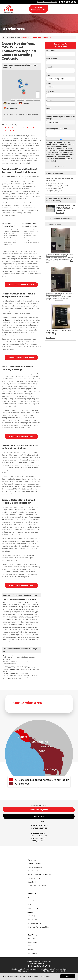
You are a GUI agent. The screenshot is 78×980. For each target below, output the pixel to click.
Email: (49, 108)
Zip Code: (51, 92)
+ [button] (38, 93)
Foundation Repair (34, 863)
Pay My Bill (39, 816)
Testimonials (32, 953)
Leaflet (13, 100)
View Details (60, 213)
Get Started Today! (61, 167)
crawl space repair (9, 320)
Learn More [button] (45, 976)
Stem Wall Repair (34, 878)
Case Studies (32, 942)
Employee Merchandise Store (38, 927)
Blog (29, 897)
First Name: (52, 50)
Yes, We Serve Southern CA (47, 2)
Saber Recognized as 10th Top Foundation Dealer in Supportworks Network (60, 255)
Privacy (53, 161)
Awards (30, 912)
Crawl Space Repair (34, 871)
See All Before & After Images (61, 218)
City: (49, 75)
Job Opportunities (34, 923)
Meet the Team (33, 908)
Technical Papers (34, 920)
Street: (50, 67)
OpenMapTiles (21, 100)
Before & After (33, 938)
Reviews (31, 950)
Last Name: (52, 59)
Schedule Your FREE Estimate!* (21, 285)
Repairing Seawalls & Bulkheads (39, 875)
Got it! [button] (68, 976)
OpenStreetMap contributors (33, 100)
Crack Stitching (33, 882)
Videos (30, 946)
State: (49, 84)
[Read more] (59, 300)
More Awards (51, 338)
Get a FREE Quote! (39, 810)
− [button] (38, 96)
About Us (31, 901)
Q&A (29, 905)
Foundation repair (8, 176)
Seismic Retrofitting (35, 867)
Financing (31, 916)
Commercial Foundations (37, 886)
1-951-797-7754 (39, 828)
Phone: (50, 100)
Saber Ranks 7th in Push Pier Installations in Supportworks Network (60, 294)
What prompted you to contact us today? (61, 118)
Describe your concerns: (57, 129)
